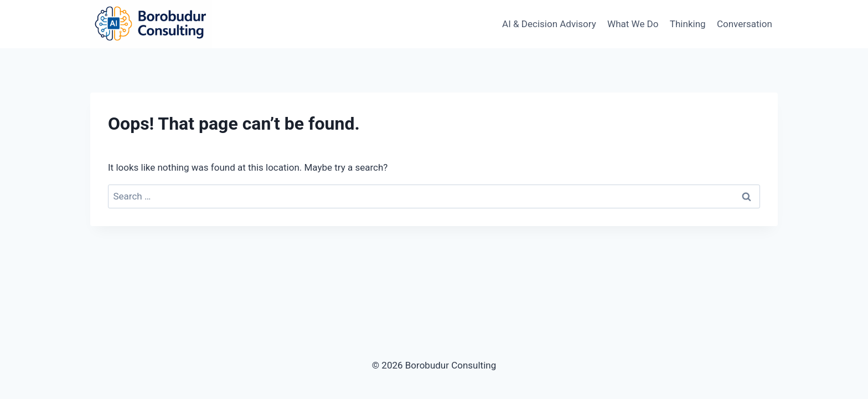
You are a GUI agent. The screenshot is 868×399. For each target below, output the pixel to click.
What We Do (633, 24)
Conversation (745, 24)
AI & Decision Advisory (549, 24)
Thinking (688, 24)
